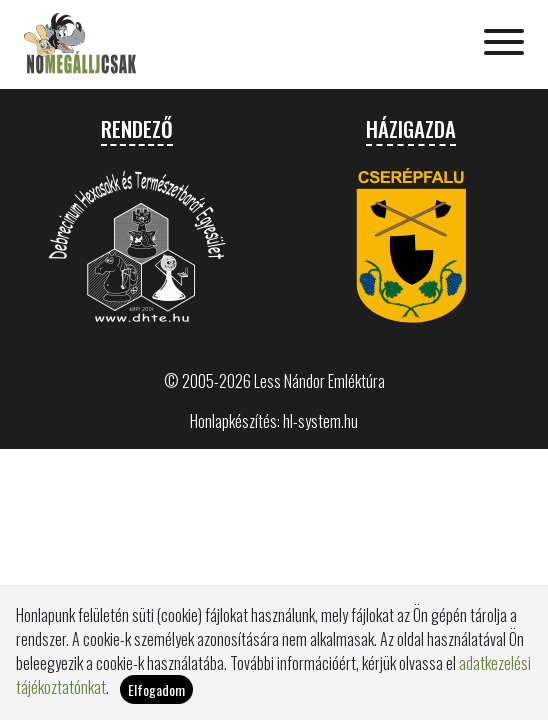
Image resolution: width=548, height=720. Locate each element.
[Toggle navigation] (504, 44)
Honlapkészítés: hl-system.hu (274, 421)
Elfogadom (156, 698)
